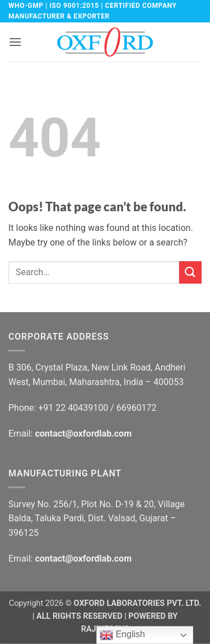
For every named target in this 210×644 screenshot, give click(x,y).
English (122, 635)
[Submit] (190, 272)
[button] (15, 42)
